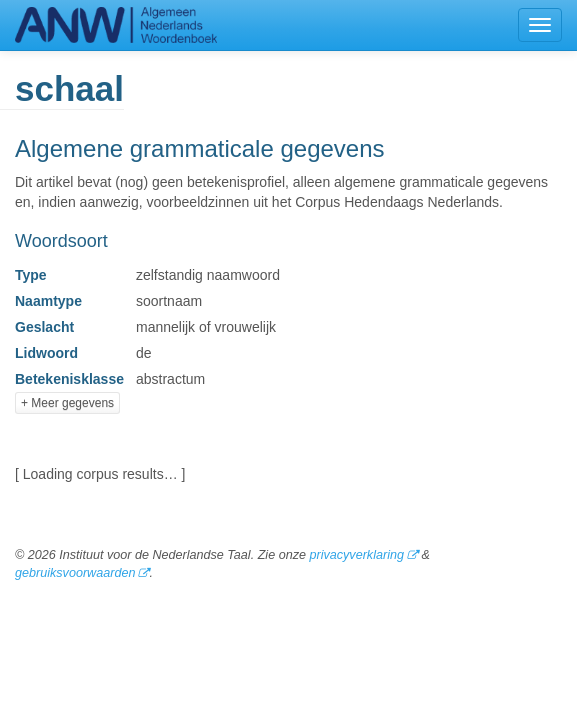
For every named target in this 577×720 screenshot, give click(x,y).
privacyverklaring (356, 555)
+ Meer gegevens (67, 403)
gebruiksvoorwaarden (75, 573)
